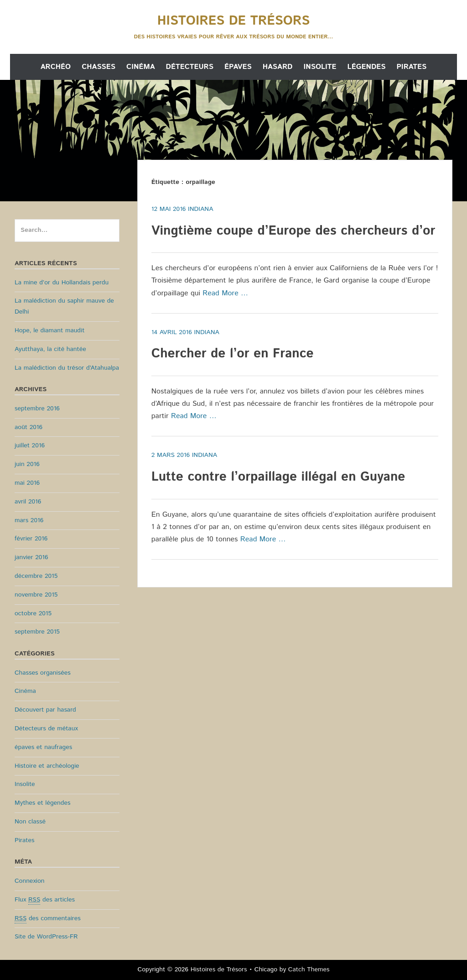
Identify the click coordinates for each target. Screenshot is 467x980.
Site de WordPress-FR (46, 937)
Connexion (30, 881)
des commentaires (48, 919)
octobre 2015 (33, 613)
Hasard (278, 67)
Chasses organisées (43, 673)
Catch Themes (309, 970)
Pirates (411, 67)
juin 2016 (27, 464)
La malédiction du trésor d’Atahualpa (67, 368)
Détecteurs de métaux (46, 728)
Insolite (320, 67)
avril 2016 (28, 502)
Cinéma (141, 67)
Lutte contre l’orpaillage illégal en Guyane (278, 477)
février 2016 (31, 539)
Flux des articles (45, 900)
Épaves (238, 67)
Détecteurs (190, 67)
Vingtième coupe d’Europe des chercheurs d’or (293, 231)
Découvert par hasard (45, 710)
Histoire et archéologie (47, 766)
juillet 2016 (30, 445)
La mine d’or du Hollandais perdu (62, 283)
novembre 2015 (36, 595)
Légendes (367, 67)
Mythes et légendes (42, 803)
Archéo (56, 67)
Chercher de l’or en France (233, 354)
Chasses (99, 67)
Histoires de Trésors (233, 21)
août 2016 (29, 427)
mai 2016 (27, 483)
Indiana (200, 209)
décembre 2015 (36, 576)
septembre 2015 (37, 632)
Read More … (225, 293)
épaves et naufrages (43, 747)
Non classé (30, 822)
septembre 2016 (37, 409)
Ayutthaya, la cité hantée (50, 349)
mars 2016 (29, 520)
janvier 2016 (31, 557)
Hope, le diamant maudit (49, 330)
